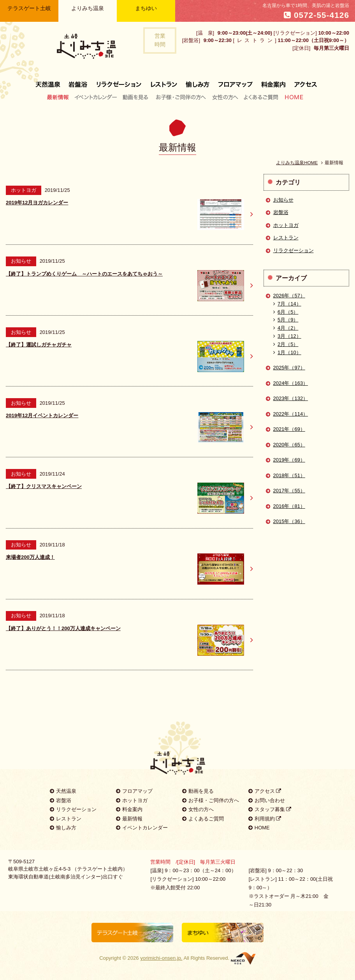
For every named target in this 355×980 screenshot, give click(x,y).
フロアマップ (235, 81)
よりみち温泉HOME (297, 162)
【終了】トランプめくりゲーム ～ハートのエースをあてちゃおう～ (84, 274)
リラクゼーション (119, 81)
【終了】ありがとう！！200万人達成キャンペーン (63, 628)
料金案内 (273, 81)
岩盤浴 (78, 81)
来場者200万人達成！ (30, 557)
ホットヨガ (286, 225)
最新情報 (60, 97)
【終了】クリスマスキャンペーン (44, 486)
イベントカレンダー (96, 97)
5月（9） (286, 320)
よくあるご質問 (261, 97)
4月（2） (286, 328)
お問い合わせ (267, 800)
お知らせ (283, 200)
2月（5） (286, 344)
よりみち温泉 (88, 8)
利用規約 (265, 819)
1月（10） (287, 352)
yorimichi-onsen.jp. (161, 958)
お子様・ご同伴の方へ (181, 97)
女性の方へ (225, 97)
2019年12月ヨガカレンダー (37, 203)
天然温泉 (50, 81)
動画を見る (136, 97)
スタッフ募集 (270, 809)
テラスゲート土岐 (29, 8)
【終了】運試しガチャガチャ (39, 345)
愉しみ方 (198, 81)
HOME (292, 97)
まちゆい (146, 8)
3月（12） (287, 336)
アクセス (303, 81)
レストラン (164, 81)
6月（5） (286, 312)
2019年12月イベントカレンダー (42, 415)
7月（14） (287, 304)
